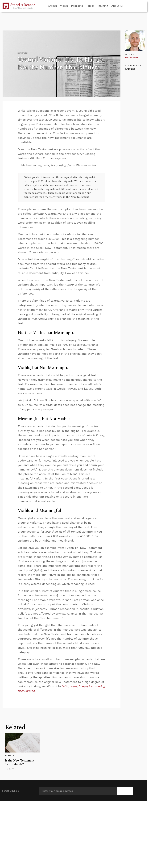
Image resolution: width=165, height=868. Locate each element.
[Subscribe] (125, 791)
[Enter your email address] (78, 791)
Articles (53, 6)
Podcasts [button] (77, 6)
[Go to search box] (128, 6)
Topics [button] (90, 6)
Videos (64, 6)
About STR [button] (118, 6)
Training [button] (103, 6)
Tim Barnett (131, 58)
